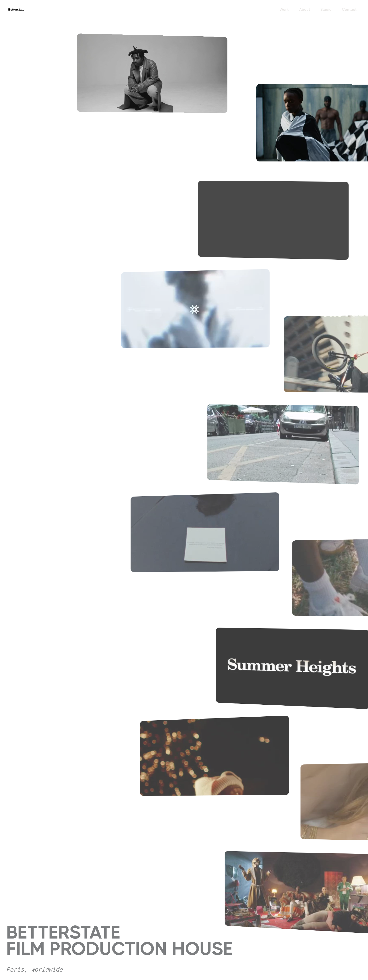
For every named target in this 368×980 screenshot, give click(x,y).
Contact (349, 9)
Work (284, 9)
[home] (22, 9)
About (305, 9)
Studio (326, 9)
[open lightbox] (155, 74)
